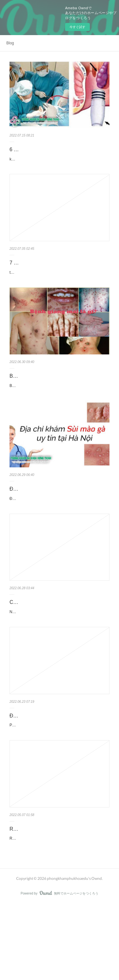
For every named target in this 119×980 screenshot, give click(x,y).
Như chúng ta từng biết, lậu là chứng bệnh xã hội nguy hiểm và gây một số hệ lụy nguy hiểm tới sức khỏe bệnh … (59, 661)
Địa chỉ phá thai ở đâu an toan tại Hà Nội (55, 768)
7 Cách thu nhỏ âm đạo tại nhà (44, 279)
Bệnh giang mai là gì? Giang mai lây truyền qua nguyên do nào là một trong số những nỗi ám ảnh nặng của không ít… (59, 421)
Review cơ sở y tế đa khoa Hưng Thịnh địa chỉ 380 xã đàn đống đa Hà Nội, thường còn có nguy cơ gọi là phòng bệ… (59, 911)
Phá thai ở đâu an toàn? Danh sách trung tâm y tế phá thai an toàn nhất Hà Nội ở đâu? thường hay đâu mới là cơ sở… (59, 782)
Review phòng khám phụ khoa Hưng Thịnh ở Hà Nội (58, 893)
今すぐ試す (77, 27)
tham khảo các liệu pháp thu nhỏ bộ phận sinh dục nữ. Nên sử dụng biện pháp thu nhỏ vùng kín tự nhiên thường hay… (59, 292)
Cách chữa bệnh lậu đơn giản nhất (48, 648)
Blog (10, 43)
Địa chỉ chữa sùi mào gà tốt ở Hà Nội (51, 528)
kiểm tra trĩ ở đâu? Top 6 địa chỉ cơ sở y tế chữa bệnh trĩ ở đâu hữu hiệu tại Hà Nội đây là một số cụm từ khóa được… (59, 172)
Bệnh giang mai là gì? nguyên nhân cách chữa (56, 404)
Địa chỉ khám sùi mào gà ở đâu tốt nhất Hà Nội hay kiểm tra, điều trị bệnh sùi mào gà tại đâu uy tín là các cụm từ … (59, 541)
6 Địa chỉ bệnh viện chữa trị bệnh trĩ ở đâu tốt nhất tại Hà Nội (57, 154)
